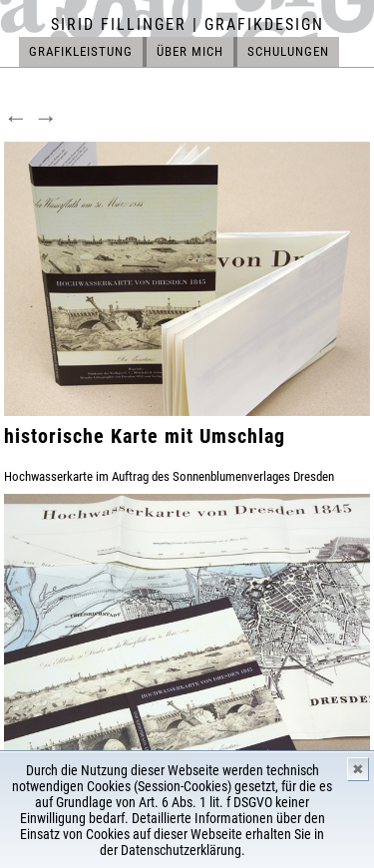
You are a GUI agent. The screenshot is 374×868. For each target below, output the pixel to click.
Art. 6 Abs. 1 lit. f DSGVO (205, 802)
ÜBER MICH (190, 51)
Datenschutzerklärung (181, 850)
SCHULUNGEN (288, 51)
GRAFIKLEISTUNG (81, 51)
